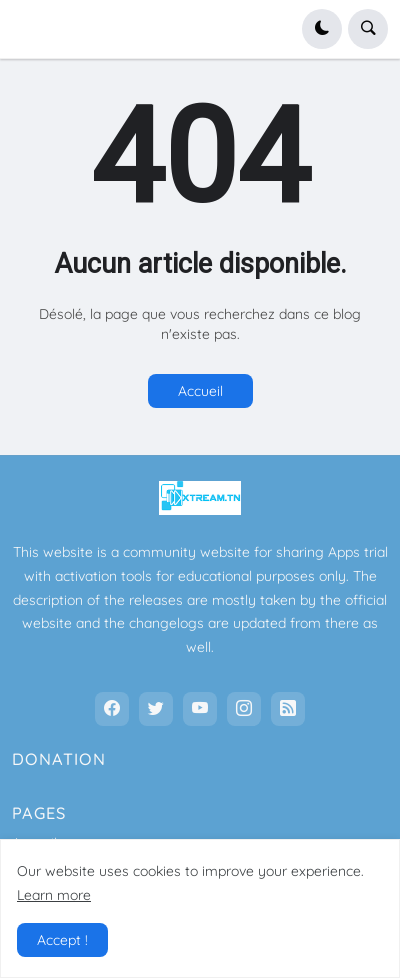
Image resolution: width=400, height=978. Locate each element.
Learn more (54, 895)
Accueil (200, 391)
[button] (322, 29)
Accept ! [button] (62, 940)
